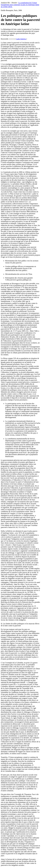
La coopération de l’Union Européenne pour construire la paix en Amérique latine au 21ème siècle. (20, 5)
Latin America (21, 39)
